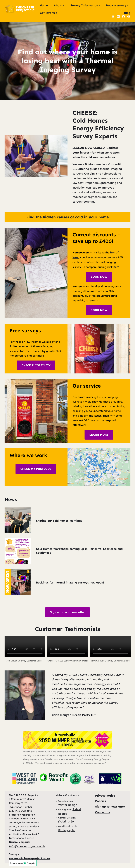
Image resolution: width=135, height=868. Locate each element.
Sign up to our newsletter (67, 612)
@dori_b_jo (66, 821)
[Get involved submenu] (59, 13)
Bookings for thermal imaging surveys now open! (70, 582)
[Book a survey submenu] (128, 5)
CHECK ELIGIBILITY (36, 365)
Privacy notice (105, 796)
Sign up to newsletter (110, 807)
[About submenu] (64, 5)
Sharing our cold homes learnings (59, 521)
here (116, 267)
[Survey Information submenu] (99, 5)
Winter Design (68, 805)
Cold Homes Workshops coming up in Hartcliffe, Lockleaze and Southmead (79, 551)
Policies (101, 801)
